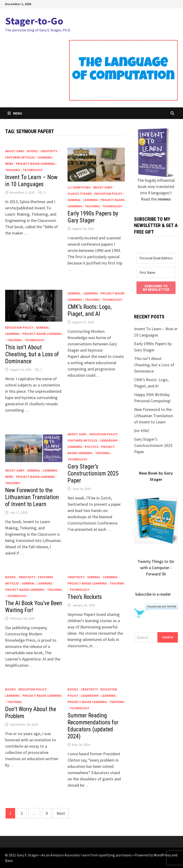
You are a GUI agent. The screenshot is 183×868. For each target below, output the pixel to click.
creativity (49, 151)
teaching (13, 170)
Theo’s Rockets (85, 597)
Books (32, 151)
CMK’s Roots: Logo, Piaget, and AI (90, 310)
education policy (108, 194)
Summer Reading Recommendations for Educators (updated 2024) (93, 726)
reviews (164, 199)
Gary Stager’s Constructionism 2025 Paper (93, 474)
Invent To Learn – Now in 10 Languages (31, 181)
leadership (109, 440)
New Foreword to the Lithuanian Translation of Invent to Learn (32, 497)
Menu (15, 113)
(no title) (142, 431)
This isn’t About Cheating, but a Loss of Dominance (32, 354)
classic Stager (80, 194)
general (74, 200)
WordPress (162, 855)
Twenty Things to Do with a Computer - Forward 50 (156, 568)
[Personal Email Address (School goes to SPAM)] (156, 258)
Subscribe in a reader (153, 594)
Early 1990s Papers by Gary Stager (93, 217)
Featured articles (20, 157)
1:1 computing (79, 187)
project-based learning (36, 164)
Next (61, 813)
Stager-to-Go (34, 21)
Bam (9, 861)
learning (45, 157)
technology (33, 170)
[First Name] (156, 272)
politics (92, 447)
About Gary (15, 151)
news (9, 164)
